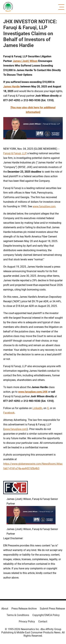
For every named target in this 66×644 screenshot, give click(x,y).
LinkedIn (37, 408)
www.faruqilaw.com (44, 206)
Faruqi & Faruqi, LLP (15, 153)
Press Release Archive (24, 609)
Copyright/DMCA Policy (46, 615)
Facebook (9, 413)
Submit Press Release (52, 609)
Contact (43, 621)
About (5, 609)
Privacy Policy (27, 621)
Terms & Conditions (18, 615)
